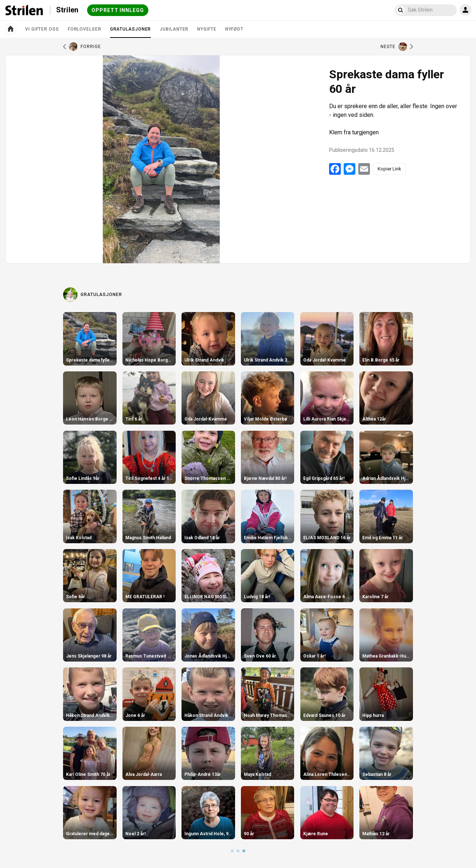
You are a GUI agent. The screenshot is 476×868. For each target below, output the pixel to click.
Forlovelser (85, 29)
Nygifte (207, 29)
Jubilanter (174, 29)
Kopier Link (389, 169)
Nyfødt (234, 29)
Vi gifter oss (42, 29)
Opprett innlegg (118, 10)
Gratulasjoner (131, 32)
